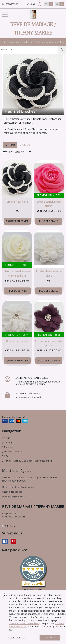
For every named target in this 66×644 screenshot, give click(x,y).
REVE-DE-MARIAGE (12, 452)
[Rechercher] (62, 50)
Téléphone (9, 526)
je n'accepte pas (17, 638)
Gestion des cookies (12, 492)
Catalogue (8, 443)
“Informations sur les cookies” (24, 623)
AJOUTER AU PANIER (17, 221)
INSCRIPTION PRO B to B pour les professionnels (27, 461)
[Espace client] (40, 4)
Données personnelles (13, 497)
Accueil (7, 438)
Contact (31, 4)
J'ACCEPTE (50, 638)
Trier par (8, 152)
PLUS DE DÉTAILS (49, 221)
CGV (5, 456)
